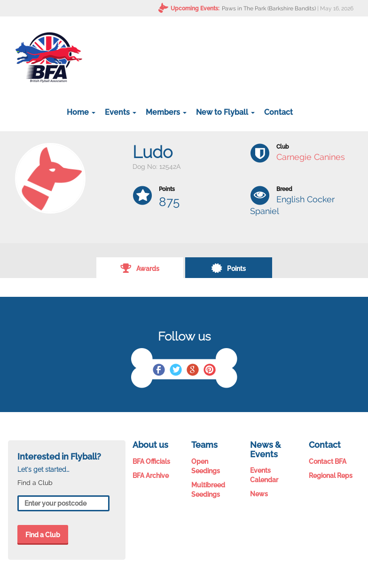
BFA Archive (151, 476)
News (259, 494)
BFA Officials (151, 461)
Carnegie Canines (311, 157)
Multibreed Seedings (208, 490)
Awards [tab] (140, 268)
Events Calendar (264, 475)
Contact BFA (328, 461)
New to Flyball (225, 112)
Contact (278, 112)
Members (166, 112)
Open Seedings (206, 466)
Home (81, 112)
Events (121, 112)
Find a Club (43, 535)
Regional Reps (331, 476)
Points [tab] (228, 268)
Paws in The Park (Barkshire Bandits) (269, 8)
